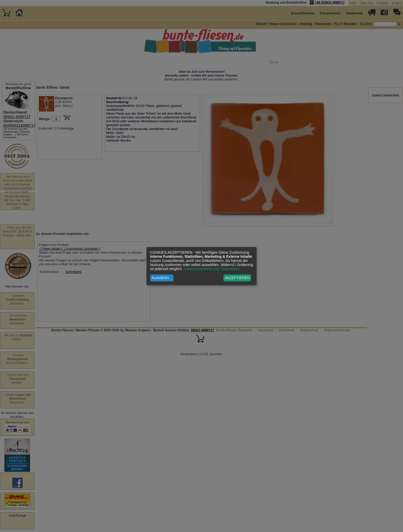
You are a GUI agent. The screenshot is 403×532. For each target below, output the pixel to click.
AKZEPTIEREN (237, 278)
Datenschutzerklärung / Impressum (212, 269)
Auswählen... (162, 278)
